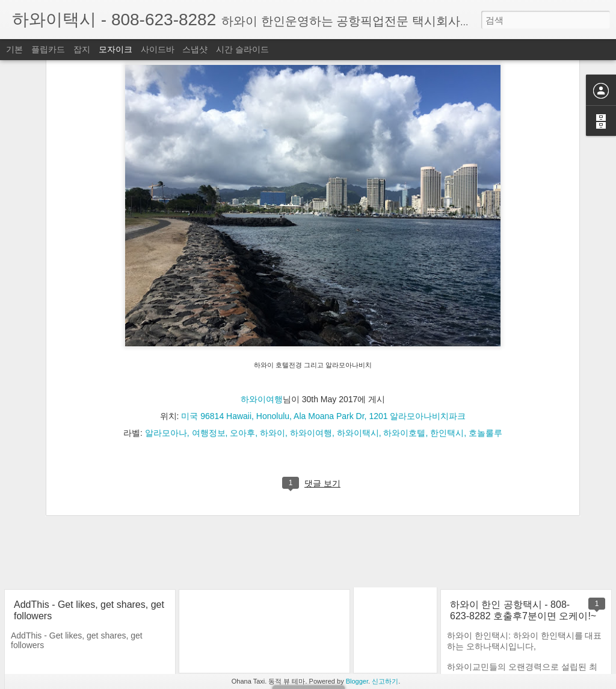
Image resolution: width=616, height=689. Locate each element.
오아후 (242, 335)
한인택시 (447, 335)
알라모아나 (166, 335)
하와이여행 (262, 302)
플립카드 (48, 49)
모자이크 (115, 49)
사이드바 (158, 49)
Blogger (357, 681)
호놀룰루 (485, 335)
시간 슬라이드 (242, 49)
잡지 (82, 49)
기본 (14, 49)
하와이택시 (358, 335)
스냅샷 (195, 49)
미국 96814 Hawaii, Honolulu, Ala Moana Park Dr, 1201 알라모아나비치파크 (323, 319)
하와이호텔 (404, 335)
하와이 (273, 335)
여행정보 (209, 335)
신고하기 (385, 681)
